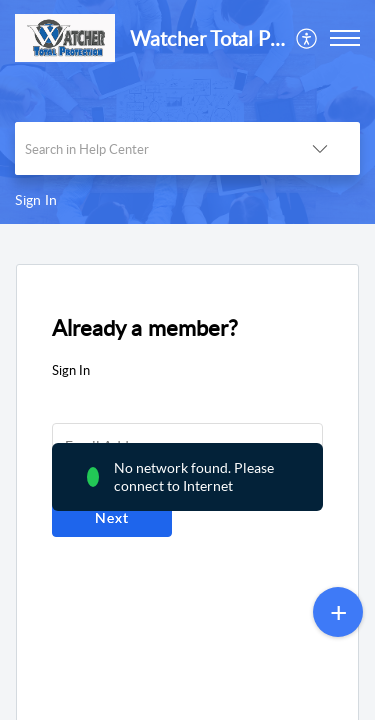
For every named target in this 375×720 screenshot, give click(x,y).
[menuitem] (307, 38)
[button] (307, 38)
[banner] (187, 112)
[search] (147, 148)
